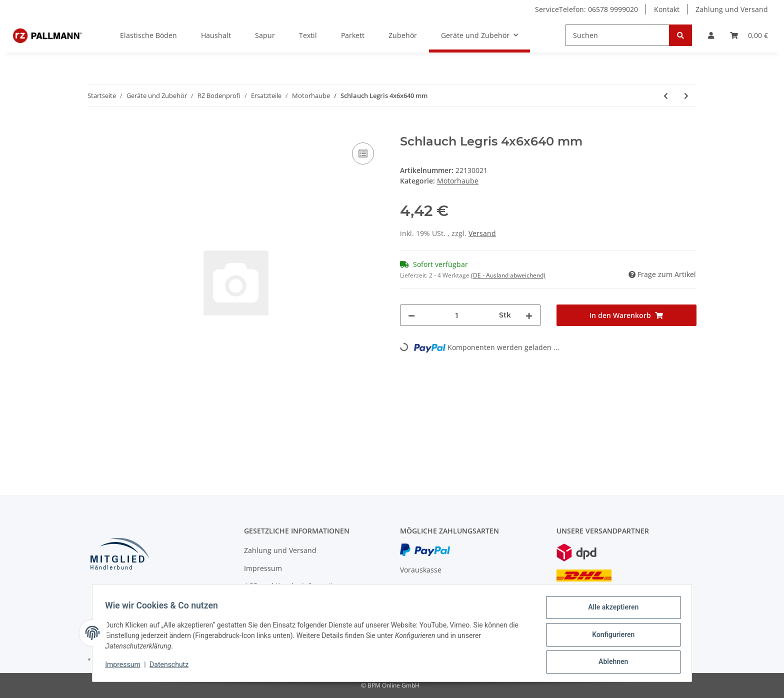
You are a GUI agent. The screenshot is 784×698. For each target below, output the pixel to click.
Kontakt (667, 9)
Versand (482, 233)
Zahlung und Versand (732, 9)
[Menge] (457, 315)
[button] (711, 35)
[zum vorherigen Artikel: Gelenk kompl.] (666, 96)
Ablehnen (610, 662)
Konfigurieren (610, 636)
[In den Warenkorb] (95, 129)
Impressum (263, 568)
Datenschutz (172, 667)
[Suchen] (617, 35)
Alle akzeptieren (610, 610)
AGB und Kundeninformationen (297, 586)
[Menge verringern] (411, 315)
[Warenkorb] (749, 35)
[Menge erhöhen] (529, 315)
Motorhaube (458, 181)
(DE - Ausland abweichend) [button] (508, 275)
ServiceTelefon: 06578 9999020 (586, 9)
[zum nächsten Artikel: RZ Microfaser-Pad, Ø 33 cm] (686, 96)
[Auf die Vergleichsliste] (363, 153)
